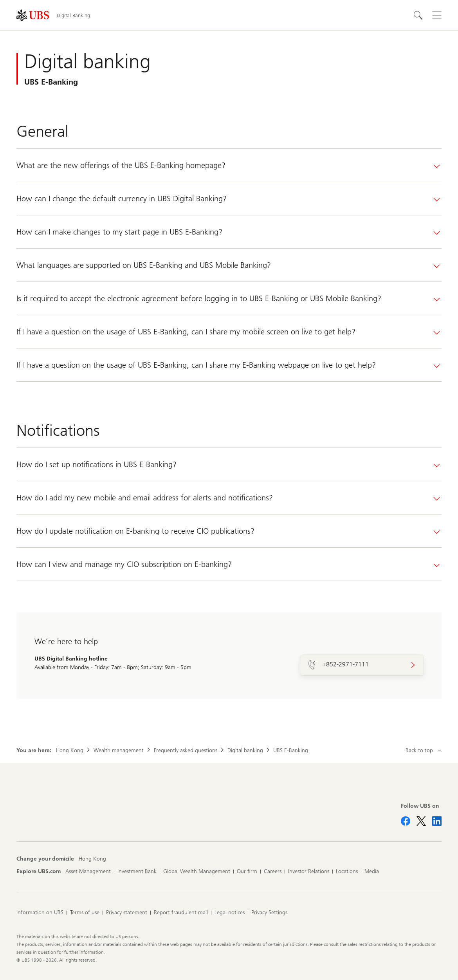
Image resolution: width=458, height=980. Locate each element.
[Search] (418, 15)
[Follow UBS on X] (421, 821)
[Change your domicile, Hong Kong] (92, 859)
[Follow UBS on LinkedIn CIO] (437, 821)
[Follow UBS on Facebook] (406, 821)
